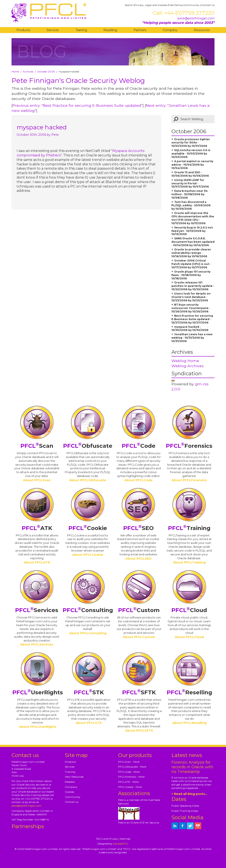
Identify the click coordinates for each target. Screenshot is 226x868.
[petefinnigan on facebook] (183, 826)
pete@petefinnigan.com (196, 18)
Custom (139, 610)
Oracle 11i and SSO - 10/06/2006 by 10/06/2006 (190, 174)
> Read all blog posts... (189, 794)
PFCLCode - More (129, 772)
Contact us (72, 802)
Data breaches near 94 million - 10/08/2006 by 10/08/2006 (190, 194)
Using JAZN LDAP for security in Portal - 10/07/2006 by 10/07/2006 (190, 183)
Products (23, 30)
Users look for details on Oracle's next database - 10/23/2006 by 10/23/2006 (191, 297)
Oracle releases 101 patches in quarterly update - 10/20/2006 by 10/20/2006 (193, 286)
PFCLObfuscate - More (132, 767)
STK (89, 692)
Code (139, 446)
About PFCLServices (37, 644)
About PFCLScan (37, 480)
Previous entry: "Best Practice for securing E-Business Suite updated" (78, 105)
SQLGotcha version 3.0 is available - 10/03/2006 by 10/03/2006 (191, 154)
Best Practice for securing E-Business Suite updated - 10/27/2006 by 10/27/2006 (192, 319)
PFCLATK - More (128, 782)
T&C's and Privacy (107, 839)
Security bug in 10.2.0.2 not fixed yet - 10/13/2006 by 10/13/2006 (192, 231)
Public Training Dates (185, 811)
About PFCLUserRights (38, 727)
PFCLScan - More (129, 762)
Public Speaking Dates (185, 806)
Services (53, 30)
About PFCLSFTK (139, 731)
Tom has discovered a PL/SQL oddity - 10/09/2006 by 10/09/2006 (191, 205)
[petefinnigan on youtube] (198, 826)
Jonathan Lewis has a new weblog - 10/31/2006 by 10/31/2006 (192, 338)
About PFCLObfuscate (88, 480)
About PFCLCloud (189, 637)
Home (15, 71)
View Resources (74, 777)
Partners (140, 30)
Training (81, 30)
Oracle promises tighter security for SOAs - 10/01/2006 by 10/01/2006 (191, 143)
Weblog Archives (188, 366)
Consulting (88, 610)
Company (170, 30)
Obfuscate (88, 446)
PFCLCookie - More (130, 787)
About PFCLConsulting (88, 633)
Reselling (110, 30)
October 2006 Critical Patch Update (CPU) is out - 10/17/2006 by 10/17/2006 (191, 264)
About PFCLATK (37, 562)
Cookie (88, 528)
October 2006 (46, 71)
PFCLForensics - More (131, 777)
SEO (138, 528)
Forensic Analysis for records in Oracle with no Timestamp (192, 767)
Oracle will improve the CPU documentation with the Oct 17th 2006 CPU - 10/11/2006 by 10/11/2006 (193, 218)
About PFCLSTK (89, 723)
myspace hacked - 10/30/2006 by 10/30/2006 (190, 329)
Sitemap (125, 839)
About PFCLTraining (189, 562)
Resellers (70, 782)
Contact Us (208, 5)
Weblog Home (185, 361)
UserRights (38, 692)
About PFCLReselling (189, 723)
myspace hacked (42, 127)
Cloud (189, 610)
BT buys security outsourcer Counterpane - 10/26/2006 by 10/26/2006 (191, 308)
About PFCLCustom (139, 637)
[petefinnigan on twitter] (190, 826)
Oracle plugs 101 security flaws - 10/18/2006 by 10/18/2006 (191, 275)
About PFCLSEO (138, 559)
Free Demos (175, 5)
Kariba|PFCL (121, 844)
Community (192, 5)
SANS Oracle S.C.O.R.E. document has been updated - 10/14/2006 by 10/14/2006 (193, 242)
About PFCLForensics (189, 480)
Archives (28, 71)
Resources (202, 30)
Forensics (189, 446)
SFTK (139, 692)
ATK (37, 528)
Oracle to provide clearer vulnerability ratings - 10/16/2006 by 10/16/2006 (191, 253)
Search (129, 5)
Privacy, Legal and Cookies (151, 5)
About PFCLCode (139, 480)
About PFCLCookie (88, 555)
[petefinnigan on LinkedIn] (175, 826)
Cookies (70, 792)
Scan (37, 446)
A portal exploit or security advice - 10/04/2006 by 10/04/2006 (192, 165)
